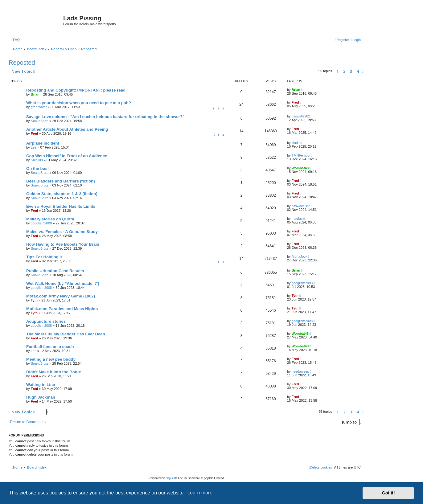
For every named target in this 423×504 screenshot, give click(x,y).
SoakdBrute (40, 121)
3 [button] (351, 71)
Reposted (22, 63)
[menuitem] (16, 40)
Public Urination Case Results (55, 271)
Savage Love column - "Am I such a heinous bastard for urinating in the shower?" (105, 117)
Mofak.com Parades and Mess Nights (62, 309)
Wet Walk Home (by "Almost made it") (63, 283)
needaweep (300, 371)
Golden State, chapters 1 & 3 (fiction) (62, 194)
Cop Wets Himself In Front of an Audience (67, 156)
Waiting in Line (41, 385)
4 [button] (358, 71)
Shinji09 (37, 160)
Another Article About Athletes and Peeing (67, 129)
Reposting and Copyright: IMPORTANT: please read (76, 90)
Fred (295, 102)
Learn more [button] (200, 493)
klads (296, 143)
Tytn (34, 300)
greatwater (39, 107)
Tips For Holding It (44, 257)
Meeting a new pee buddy (51, 359)
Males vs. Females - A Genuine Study (62, 232)
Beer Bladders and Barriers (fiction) (61, 181)
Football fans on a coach (50, 347)
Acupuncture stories (46, 321)
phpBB (170, 478)
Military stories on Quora (50, 219)
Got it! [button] (388, 493)
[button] (363, 71)
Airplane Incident (43, 143)
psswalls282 (301, 116)
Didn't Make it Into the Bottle (54, 372)
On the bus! (37, 168)
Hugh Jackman (41, 397)
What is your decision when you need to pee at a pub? (79, 103)
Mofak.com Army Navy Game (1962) (61, 296)
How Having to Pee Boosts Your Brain (63, 244)
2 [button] (344, 71)
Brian (35, 94)
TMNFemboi (301, 155)
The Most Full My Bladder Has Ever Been (66, 334)
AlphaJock (300, 256)
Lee (34, 147)
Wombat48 (300, 168)
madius (297, 219)
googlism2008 (41, 223)
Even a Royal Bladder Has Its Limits (61, 206)
